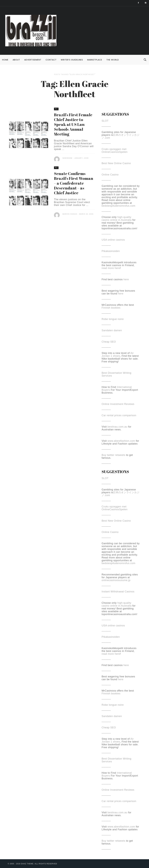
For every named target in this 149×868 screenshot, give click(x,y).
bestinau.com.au (117, 427)
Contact (51, 60)
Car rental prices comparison (119, 415)
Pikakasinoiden (111, 251)
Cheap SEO (109, 342)
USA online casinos (113, 240)
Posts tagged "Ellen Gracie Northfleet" (75, 74)
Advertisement (33, 60)
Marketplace (95, 60)
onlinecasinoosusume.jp (116, 580)
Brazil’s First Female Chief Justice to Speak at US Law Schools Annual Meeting (73, 124)
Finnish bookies (111, 308)
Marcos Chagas (70, 214)
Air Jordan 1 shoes (118, 354)
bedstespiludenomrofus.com (118, 206)
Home (5, 60)
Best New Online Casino (116, 163)
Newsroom (67, 158)
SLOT (105, 121)
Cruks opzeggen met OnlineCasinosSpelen (115, 151)
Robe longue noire (113, 319)
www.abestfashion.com (121, 441)
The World (113, 60)
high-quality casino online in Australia (117, 219)
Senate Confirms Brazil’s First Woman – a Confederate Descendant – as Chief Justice (74, 183)
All (56, 109)
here (126, 279)
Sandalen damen (112, 330)
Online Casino (110, 175)
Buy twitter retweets (113, 455)
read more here (111, 268)
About (16, 60)
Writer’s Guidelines (72, 60)
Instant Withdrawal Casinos (118, 592)
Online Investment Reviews (118, 404)
